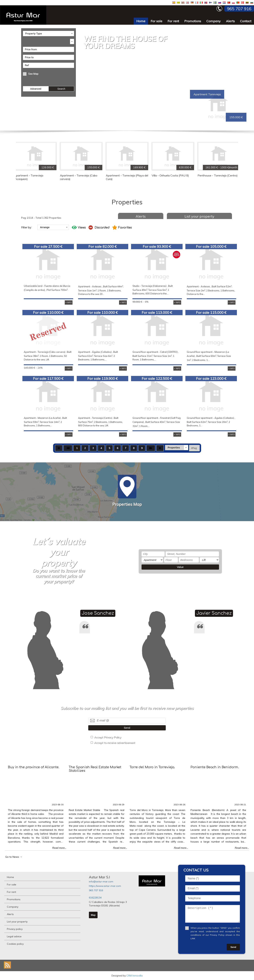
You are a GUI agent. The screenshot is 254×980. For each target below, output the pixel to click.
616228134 (95, 898)
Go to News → (14, 857)
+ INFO (69, 302)
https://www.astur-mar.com (105, 886)
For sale (156, 21)
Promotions (193, 21)
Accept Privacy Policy (108, 737)
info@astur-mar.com (101, 882)
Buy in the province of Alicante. (34, 767)
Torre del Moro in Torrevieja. (152, 767)
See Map (33, 74)
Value (180, 567)
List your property (199, 216)
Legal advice (14, 936)
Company (214, 21)
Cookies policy (15, 944)
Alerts (230, 21)
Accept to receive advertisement (115, 743)
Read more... (59, 848)
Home (141, 21)
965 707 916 (96, 890)
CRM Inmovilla (135, 976)
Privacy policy (15, 929)
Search (61, 89)
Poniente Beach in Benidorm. (215, 767)
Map (93, 915)
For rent (173, 21)
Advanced (36, 89)
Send (127, 728)
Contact (246, 21)
